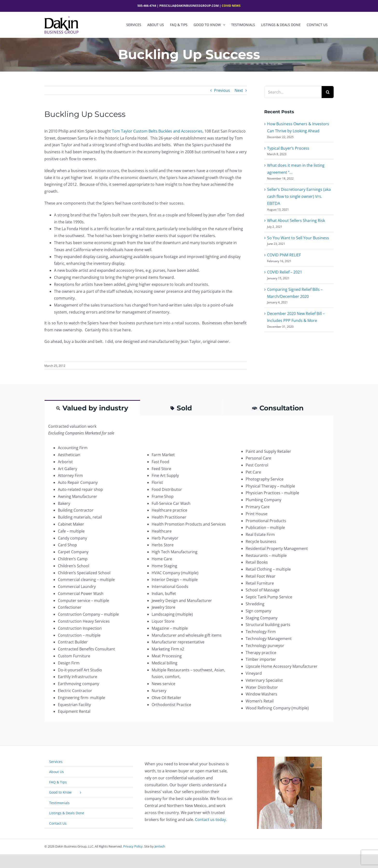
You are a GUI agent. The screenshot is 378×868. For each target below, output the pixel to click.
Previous (222, 90)
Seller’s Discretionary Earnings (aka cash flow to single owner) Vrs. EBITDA (299, 196)
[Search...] (293, 92)
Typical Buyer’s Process (288, 148)
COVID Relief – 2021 (285, 272)
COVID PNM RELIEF (284, 255)
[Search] (328, 92)
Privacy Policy (133, 846)
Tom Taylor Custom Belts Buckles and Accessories (157, 131)
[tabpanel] (189, 569)
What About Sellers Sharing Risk (296, 220)
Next (239, 90)
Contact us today (210, 820)
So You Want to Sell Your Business (298, 238)
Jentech (160, 846)
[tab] (92, 408)
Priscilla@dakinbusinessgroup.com (189, 6)
